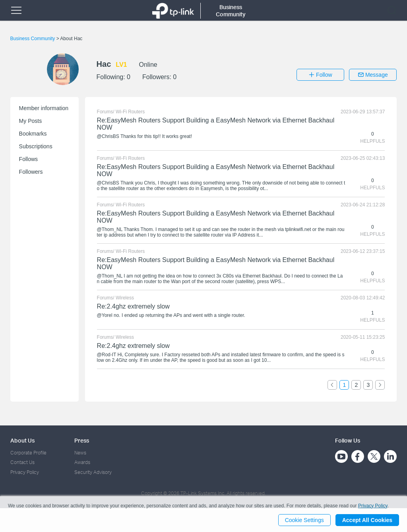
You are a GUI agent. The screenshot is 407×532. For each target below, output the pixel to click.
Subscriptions (36, 146)
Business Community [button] (231, 11)
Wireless (125, 298)
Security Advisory (93, 472)
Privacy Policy (25, 472)
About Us (22, 440)
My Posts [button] (31, 121)
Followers (31, 172)
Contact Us (22, 462)
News (80, 453)
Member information (44, 108)
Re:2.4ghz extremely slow (133, 306)
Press (82, 440)
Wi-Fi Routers (130, 112)
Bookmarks (33, 134)
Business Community (33, 39)
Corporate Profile (28, 453)
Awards (82, 462)
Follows (28, 159)
